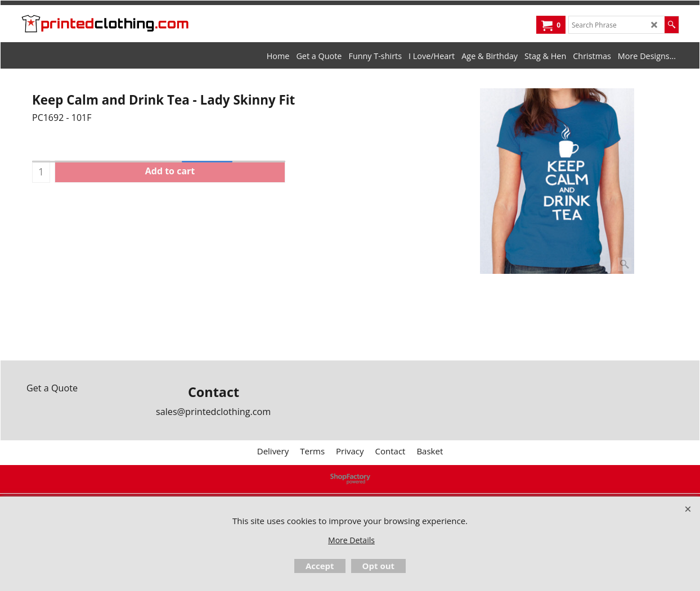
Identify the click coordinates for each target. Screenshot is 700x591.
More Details (351, 540)
